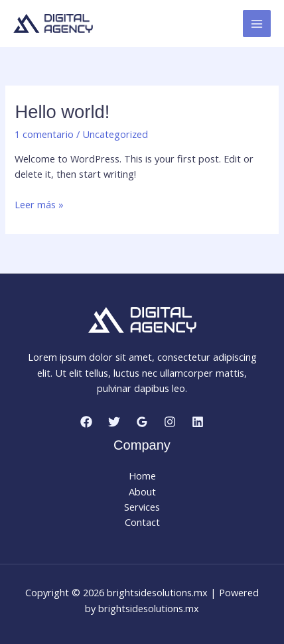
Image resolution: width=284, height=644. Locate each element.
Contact (142, 522)
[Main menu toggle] (257, 24)
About (142, 491)
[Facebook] (86, 422)
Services (142, 507)
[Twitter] (114, 422)
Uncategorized (115, 134)
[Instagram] (170, 422)
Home (142, 476)
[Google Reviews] (142, 422)
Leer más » (39, 205)
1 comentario (44, 134)
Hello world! (62, 112)
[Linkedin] (198, 422)
